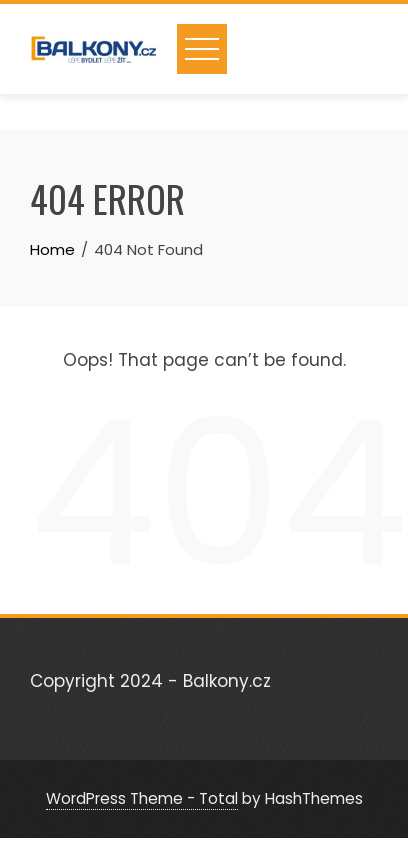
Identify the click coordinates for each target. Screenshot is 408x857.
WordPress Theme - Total (142, 798)
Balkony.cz (227, 681)
